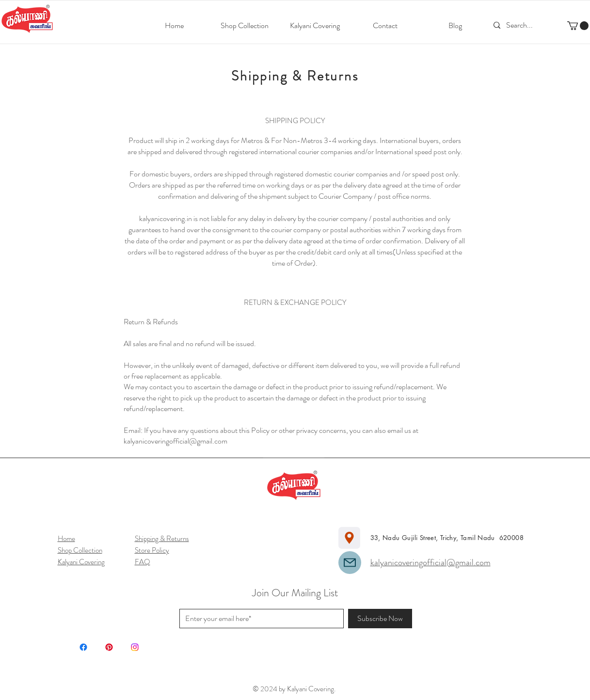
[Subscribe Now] (380, 619)
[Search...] (521, 25)
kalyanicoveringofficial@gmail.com (175, 441)
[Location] (349, 538)
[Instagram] (135, 647)
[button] (578, 26)
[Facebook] (83, 647)
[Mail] (350, 563)
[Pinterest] (109, 647)
